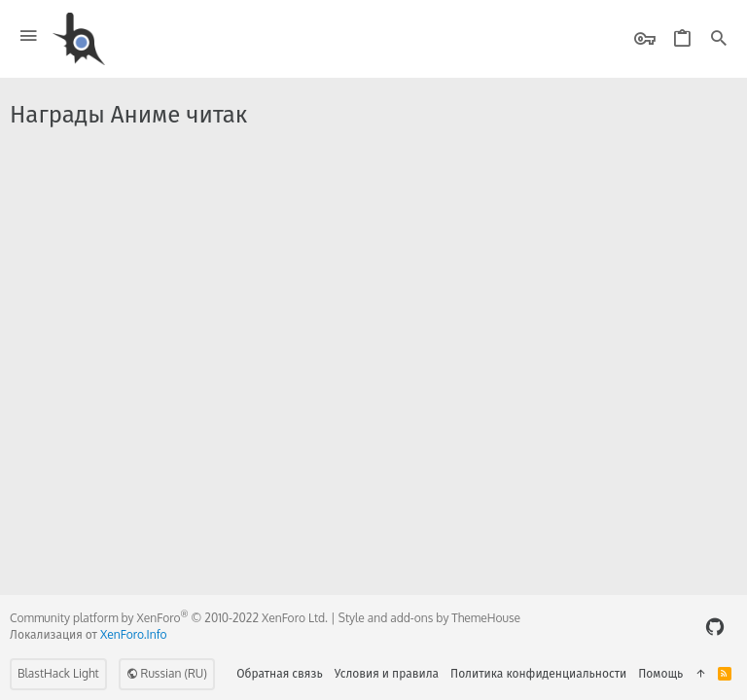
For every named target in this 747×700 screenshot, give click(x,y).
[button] (29, 36)
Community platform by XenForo (169, 618)
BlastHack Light (58, 673)
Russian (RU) (167, 673)
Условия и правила (387, 673)
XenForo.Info (134, 634)
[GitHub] (715, 627)
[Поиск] (719, 39)
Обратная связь (280, 673)
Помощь (660, 673)
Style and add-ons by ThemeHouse (429, 618)
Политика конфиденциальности (538, 673)
